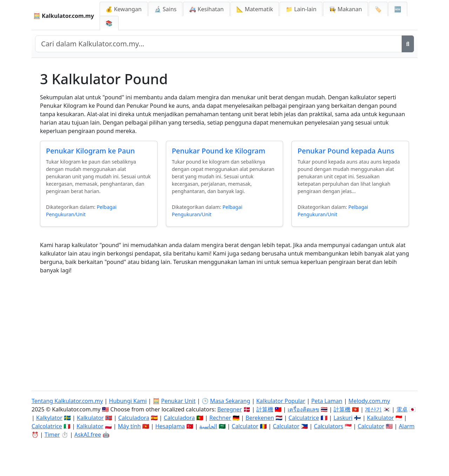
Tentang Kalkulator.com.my (67, 401)
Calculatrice (304, 418)
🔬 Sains (166, 9)
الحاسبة (208, 426)
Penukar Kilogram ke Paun (90, 151)
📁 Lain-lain (301, 9)
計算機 (265, 409)
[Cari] (408, 44)
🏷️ (378, 9)
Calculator (245, 426)
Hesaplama (170, 426)
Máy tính (129, 426)
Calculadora (134, 418)
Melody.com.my (369, 401)
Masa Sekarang (230, 401)
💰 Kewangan (124, 9)
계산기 (373, 409)
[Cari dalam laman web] (219, 44)
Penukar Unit (178, 401)
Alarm (407, 426)
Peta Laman (327, 401)
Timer (52, 435)
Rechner (220, 418)
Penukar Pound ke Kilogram (219, 151)
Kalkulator (90, 418)
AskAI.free (88, 435)
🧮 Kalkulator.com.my (64, 16)
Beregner (229, 409)
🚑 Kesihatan (206, 9)
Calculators (329, 426)
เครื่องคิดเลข (303, 409)
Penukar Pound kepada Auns (346, 151)
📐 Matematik (255, 9)
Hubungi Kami (128, 401)
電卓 (402, 409)
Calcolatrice (47, 426)
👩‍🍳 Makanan (346, 9)
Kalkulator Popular (281, 401)
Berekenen (260, 418)
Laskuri (343, 418)
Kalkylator (49, 418)
